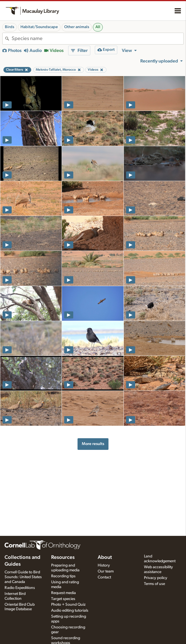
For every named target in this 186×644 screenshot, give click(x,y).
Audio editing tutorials (70, 611)
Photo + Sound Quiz (68, 605)
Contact (104, 577)
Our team (106, 571)
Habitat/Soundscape (39, 27)
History (104, 565)
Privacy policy (156, 578)
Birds (10, 27)
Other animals (77, 27)
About (105, 557)
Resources (63, 557)
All (98, 27)
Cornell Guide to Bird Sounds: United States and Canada (23, 577)
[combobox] (98, 39)
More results (93, 444)
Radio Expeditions (20, 588)
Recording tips (63, 576)
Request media (63, 593)
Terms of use (154, 584)
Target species (63, 599)
